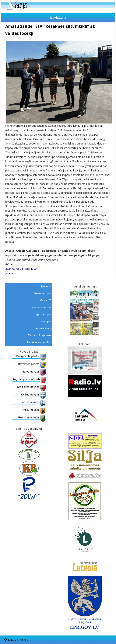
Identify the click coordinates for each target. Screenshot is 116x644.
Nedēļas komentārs (39, 342)
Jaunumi (10, 273)
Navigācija (58, 18)
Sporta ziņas (43, 314)
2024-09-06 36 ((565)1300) (21, 269)
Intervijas (45, 321)
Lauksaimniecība (41, 307)
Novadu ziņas (43, 293)
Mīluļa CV (45, 300)
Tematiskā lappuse (39, 335)
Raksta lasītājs (42, 328)
